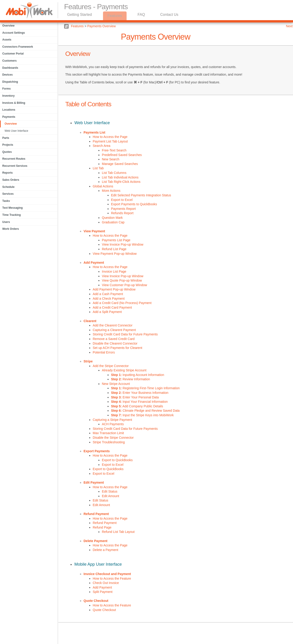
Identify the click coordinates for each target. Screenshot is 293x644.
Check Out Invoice (106, 583)
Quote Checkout (96, 601)
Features (115, 16)
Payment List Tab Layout (110, 141)
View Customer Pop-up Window (124, 285)
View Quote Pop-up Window (122, 280)
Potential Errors (104, 352)
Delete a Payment (105, 550)
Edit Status (110, 491)
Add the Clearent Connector (113, 325)
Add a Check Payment (109, 299)
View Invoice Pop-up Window (123, 244)
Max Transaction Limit (108, 433)
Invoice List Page (114, 271)
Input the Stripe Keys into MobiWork (142, 415)
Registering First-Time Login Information (145, 388)
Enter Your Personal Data (135, 397)
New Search (111, 159)
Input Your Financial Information (139, 402)
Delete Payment (95, 541)
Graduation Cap (113, 222)
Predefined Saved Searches (122, 155)
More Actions (111, 191)
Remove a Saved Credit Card (114, 339)
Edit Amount (111, 496)
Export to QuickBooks (117, 460)
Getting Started (80, 16)
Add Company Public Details (137, 406)
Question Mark (112, 218)
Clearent (90, 321)
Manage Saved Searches (120, 164)
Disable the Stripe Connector (113, 438)
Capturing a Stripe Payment (112, 420)
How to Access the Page (110, 137)
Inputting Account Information (138, 375)
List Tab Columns (114, 173)
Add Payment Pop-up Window (114, 289)
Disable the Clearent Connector (115, 343)
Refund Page (102, 527)
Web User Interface (16, 131)
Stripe (88, 361)
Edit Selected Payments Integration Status (141, 195)
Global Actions (103, 186)
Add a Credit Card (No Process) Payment (122, 303)
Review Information (130, 379)
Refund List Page (114, 249)
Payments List (94, 132)
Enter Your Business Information (140, 393)
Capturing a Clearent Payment (114, 330)
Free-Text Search (114, 150)
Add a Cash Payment (108, 294)
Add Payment (94, 263)
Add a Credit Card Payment (112, 307)
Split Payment (103, 592)
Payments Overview (101, 26)
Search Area (102, 146)
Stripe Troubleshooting (109, 442)
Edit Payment (94, 482)
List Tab (98, 168)
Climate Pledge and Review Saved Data (145, 411)
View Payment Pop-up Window (115, 254)
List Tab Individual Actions (120, 177)
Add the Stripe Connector (111, 366)
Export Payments (97, 451)
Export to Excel (122, 200)
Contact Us (171, 16)
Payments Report (123, 209)
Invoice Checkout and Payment (107, 574)
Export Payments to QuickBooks (134, 204)
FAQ (142, 16)
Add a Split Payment (107, 312)
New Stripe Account (116, 384)
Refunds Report (122, 213)
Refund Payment (96, 514)
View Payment (94, 231)
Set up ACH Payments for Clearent (117, 348)
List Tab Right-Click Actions (121, 182)
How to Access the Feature (112, 578)
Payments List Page (116, 240)
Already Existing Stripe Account (124, 370)
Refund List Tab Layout (118, 532)
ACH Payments (113, 424)
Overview (11, 124)
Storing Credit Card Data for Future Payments (125, 334)
